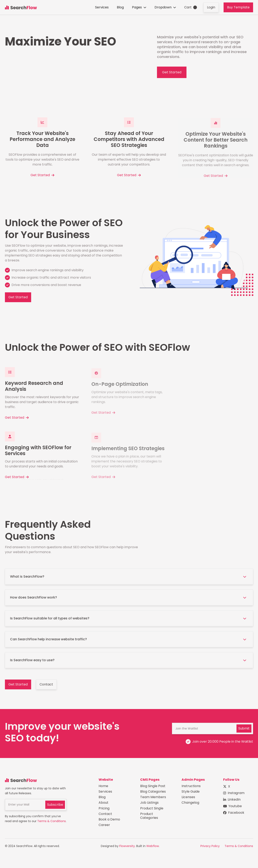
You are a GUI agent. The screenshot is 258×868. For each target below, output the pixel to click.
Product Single (152, 809)
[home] (21, 7)
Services (102, 7)
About (103, 804)
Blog (120, 7)
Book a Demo (109, 820)
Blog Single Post (153, 787)
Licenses (188, 798)
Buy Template (238, 7)
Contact (46, 685)
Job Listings (149, 804)
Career (104, 826)
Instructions (191, 787)
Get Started (172, 72)
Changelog (190, 804)
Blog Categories (153, 793)
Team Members (153, 798)
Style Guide (191, 793)
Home (103, 787)
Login (211, 7)
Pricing (104, 809)
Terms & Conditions (52, 822)
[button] (139, 7)
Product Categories (149, 817)
